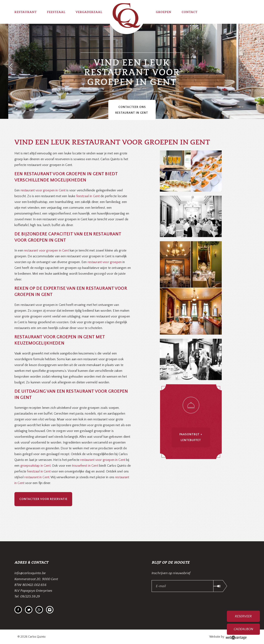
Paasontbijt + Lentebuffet (191, 437)
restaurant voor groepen (105, 262)
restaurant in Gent (37, 477)
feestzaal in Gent (88, 196)
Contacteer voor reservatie (43, 499)
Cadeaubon (243, 629)
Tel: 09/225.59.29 (27, 596)
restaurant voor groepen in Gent (42, 190)
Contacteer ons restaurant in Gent (132, 110)
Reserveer (243, 616)
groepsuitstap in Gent (35, 466)
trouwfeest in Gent (85, 466)
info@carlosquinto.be (30, 573)
